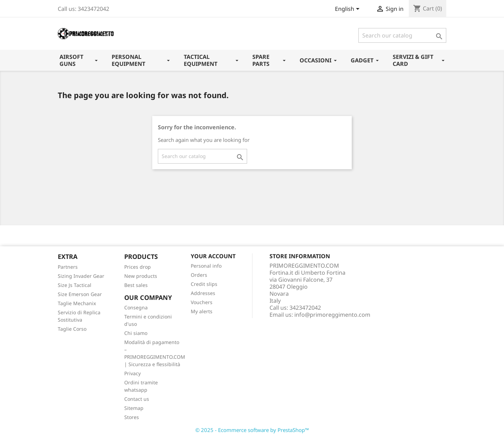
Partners (68, 267)
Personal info (206, 266)
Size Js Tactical (75, 285)
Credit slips (204, 284)
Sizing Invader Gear (81, 276)
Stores (132, 417)
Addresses (203, 293)
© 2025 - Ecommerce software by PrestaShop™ (252, 430)
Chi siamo (136, 333)
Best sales (136, 285)
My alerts (202, 311)
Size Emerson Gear (80, 294)
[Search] (402, 35)
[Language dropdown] (348, 9)
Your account (213, 256)
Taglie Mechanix (77, 303)
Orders (199, 275)
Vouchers (202, 302)
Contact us (137, 399)
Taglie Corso (72, 329)
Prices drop (138, 267)
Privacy (132, 373)
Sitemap (134, 408)
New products (141, 276)
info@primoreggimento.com (332, 315)
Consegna (136, 307)
